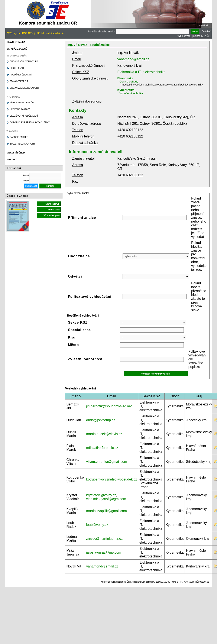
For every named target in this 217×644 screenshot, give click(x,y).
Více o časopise (51, 215)
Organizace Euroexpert (24, 88)
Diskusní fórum (16, 153)
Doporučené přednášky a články (30, 122)
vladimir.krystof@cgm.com (106, 499)
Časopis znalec (19, 137)
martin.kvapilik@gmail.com (106, 511)
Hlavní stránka (16, 42)
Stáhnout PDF (52, 204)
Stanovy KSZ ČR (19, 81)
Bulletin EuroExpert (22, 144)
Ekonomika (125, 78)
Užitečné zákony (20, 109)
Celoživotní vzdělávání (24, 116)
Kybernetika (126, 90)
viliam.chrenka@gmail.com (106, 462)
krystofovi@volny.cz (101, 495)
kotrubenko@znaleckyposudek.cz (112, 479)
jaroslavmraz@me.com (104, 552)
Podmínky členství (21, 75)
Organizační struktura (24, 62)
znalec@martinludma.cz (104, 539)
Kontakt (12, 160)
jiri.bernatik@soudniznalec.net (109, 406)
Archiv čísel (54, 210)
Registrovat (31, 186)
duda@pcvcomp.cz (101, 420)
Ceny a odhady (129, 82)
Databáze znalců (17, 49)
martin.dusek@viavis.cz (104, 434)
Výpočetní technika (131, 93)
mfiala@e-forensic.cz (102, 448)
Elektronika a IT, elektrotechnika (141, 72)
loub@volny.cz (97, 525)
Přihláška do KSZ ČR (22, 103)
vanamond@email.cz (133, 59)
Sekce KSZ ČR (202, 36)
